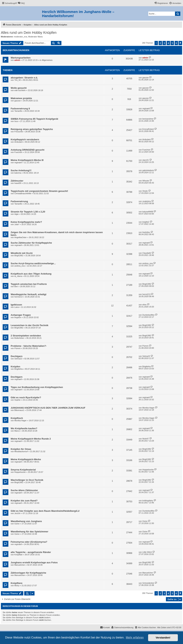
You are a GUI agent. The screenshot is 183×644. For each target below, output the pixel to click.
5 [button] (172, 43)
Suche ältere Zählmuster (24, 490)
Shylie (145, 191)
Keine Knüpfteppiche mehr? (26, 222)
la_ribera (18, 276)
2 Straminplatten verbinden (26, 336)
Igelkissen (16, 305)
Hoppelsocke (20, 472)
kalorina (18, 173)
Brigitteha (19, 369)
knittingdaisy (148, 501)
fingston (18, 317)
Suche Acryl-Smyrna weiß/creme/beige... (33, 263)
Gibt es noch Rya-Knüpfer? (26, 397)
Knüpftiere (17, 583)
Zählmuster (17, 181)
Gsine (17, 524)
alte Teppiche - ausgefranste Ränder (31, 552)
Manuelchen (20, 565)
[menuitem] (21, 3)
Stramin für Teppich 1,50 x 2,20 (28, 212)
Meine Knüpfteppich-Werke (26, 459)
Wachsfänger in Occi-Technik (27, 480)
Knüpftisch (17, 418)
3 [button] (164, 43)
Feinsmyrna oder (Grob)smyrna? (29, 542)
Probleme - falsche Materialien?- (29, 346)
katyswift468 (148, 212)
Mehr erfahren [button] (135, 638)
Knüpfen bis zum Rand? (24, 501)
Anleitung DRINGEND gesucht (28, 150)
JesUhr (18, 513)
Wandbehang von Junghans (26, 521)
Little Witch (147, 552)
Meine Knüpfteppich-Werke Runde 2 (31, 439)
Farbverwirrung (19, 201)
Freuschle (19, 132)
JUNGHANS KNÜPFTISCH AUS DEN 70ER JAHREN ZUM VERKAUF (48, 408)
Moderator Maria (35, 37)
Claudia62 (147, 253)
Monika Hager (148, 408)
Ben (16, 286)
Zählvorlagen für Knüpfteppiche (28, 573)
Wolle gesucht (19, 88)
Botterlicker (19, 338)
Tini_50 (18, 80)
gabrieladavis (148, 170)
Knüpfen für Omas (21, 449)
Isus (16, 121)
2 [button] (160, 43)
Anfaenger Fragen (21, 315)
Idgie (17, 214)
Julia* (17, 224)
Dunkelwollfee (148, 315)
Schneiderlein (148, 583)
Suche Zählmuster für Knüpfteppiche (31, 243)
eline (144, 305)
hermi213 (19, 297)
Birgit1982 (19, 256)
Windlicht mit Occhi (22, 253)
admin (17, 60)
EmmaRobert (148, 129)
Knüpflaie (19, 555)
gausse (146, 78)
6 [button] (176, 43)
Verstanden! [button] (163, 638)
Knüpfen (15, 367)
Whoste (146, 181)
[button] (180, 43)
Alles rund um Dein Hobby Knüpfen (29, 33)
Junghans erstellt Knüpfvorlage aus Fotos (34, 562)
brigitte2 (146, 222)
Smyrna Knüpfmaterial (23, 470)
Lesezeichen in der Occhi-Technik (30, 325)
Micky (17, 586)
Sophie (17, 400)
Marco (17, 431)
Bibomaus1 (19, 410)
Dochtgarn (17, 356)
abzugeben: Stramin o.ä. (24, 78)
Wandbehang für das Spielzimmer (29, 532)
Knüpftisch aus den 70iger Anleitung (31, 274)
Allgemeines (47, 60)
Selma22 (18, 359)
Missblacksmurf (21, 451)
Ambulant (19, 142)
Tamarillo (18, 111)
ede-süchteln (20, 90)
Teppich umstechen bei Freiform (29, 284)
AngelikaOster (21, 237)
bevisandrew (148, 119)
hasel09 (18, 183)
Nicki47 (146, 439)
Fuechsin (18, 152)
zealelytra (147, 201)
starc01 (146, 160)
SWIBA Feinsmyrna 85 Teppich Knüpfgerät (34, 119)
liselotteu (146, 232)
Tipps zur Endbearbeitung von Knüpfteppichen (37, 387)
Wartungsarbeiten (21, 58)
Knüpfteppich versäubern (25, 139)
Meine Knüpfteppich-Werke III (27, 160)
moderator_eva (20, 37)
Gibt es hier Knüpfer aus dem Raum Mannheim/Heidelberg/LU (45, 511)
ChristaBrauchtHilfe (23, 193)
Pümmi (17, 348)
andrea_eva (20, 266)
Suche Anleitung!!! (21, 170)
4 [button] (168, 43)
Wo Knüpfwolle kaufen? (24, 428)
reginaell (146, 108)
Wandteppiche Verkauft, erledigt (28, 294)
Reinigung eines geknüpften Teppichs (32, 129)
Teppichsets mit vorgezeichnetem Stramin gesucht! (39, 191)
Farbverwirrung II (20, 109)
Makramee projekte (21, 98)
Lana (17, 307)
